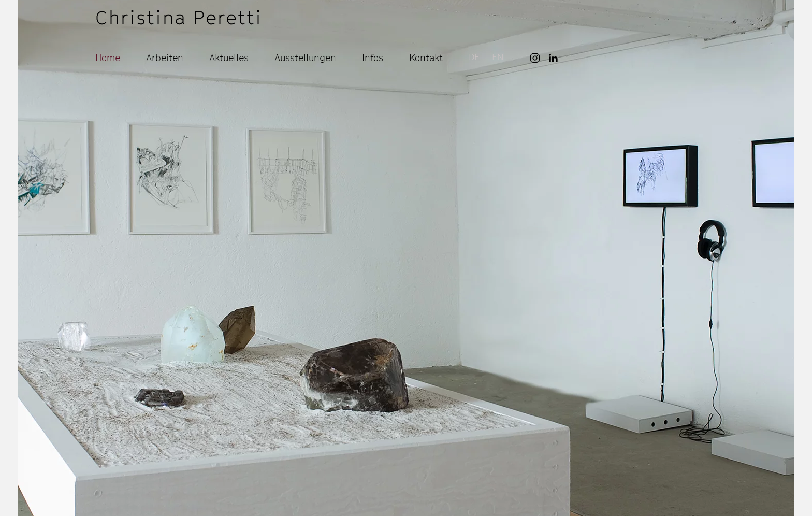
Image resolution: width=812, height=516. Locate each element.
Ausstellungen (305, 58)
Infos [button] (373, 58)
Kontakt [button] (426, 58)
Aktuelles (229, 58)
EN (498, 57)
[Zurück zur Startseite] (179, 18)
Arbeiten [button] (165, 58)
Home (108, 58)
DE (474, 57)
